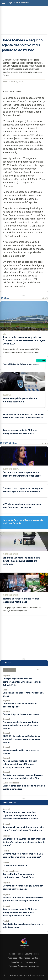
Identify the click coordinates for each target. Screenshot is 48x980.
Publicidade (12, 958)
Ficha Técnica (17, 962)
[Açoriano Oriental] (24, 948)
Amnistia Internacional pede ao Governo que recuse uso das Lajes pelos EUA (24, 340)
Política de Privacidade (18, 966)
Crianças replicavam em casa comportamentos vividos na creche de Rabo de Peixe (22, 682)
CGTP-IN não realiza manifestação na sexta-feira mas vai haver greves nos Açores (21, 739)
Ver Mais (45, 298)
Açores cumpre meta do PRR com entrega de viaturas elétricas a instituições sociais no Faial (20, 433)
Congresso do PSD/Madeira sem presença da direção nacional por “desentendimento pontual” (24, 842)
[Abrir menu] (4, 3)
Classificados (25, 958)
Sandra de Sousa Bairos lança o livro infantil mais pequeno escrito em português (21, 561)
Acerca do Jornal (16, 954)
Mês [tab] (38, 670)
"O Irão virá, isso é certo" (15, 865)
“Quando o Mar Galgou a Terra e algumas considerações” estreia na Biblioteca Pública (23, 492)
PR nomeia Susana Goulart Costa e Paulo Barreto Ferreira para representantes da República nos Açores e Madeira (23, 417)
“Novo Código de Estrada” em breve (21, 364)
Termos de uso (31, 962)
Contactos (36, 958)
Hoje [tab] (10, 670)
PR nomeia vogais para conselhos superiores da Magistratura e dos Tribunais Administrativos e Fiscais (20, 815)
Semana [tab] (24, 670)
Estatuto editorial (32, 954)
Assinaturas (34, 966)
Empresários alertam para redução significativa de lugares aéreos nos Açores (20, 725)
